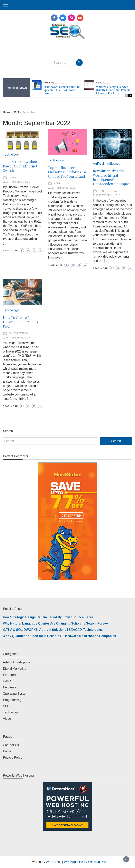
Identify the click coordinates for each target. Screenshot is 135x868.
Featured (9, 675)
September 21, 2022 (18, 338)
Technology (11, 154)
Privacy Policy (13, 757)
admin (13, 178)
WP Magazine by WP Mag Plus (85, 862)
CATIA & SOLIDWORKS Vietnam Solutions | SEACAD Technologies (53, 630)
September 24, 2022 (108, 195)
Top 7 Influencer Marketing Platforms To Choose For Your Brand (67, 172)
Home (7, 751)
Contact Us (11, 745)
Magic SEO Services (67, 43)
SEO (6, 706)
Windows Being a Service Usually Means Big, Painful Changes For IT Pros (113, 90)
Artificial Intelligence (107, 164)
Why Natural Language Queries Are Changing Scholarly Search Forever (56, 623)
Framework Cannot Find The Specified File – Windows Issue (62, 90)
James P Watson (19, 333)
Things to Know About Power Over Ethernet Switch (21, 166)
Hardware (10, 687)
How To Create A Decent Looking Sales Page (20, 322)
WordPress (54, 862)
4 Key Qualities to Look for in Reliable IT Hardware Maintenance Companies (59, 636)
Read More (10, 251)
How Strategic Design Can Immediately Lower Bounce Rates (48, 617)
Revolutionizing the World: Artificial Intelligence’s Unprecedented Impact (112, 177)
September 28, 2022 (18, 182)
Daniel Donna (108, 191)
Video (7, 719)
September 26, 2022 (63, 188)
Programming (12, 700)
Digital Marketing (15, 669)
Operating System (16, 694)
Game (7, 681)
